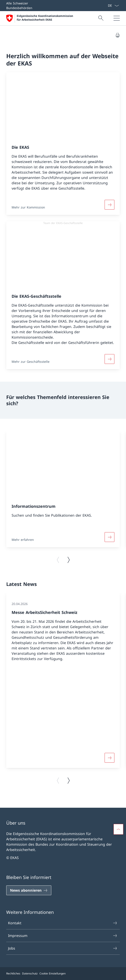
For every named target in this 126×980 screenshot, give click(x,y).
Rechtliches (13, 973)
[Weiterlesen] (109, 205)
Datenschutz (30, 973)
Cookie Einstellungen (53, 973)
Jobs (63, 948)
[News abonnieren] (29, 890)
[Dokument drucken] (118, 35)
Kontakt (63, 923)
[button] (118, 829)
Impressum (63, 936)
